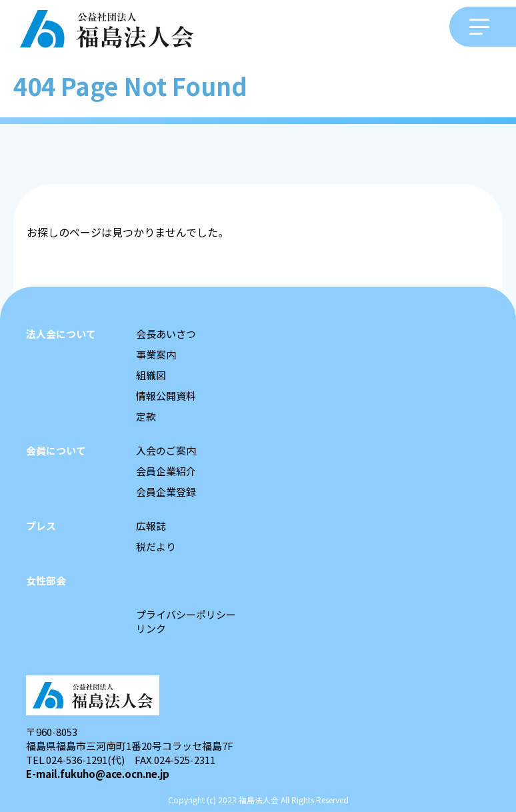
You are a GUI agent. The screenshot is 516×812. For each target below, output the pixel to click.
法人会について (61, 334)
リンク (151, 628)
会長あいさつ (166, 334)
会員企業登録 (166, 492)
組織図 (151, 375)
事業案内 (156, 354)
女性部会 (46, 580)
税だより (156, 546)
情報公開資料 (166, 396)
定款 (146, 416)
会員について (56, 450)
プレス (41, 526)
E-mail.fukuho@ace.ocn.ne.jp (98, 774)
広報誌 (151, 526)
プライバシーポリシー (186, 614)
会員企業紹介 (166, 471)
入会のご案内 (166, 450)
